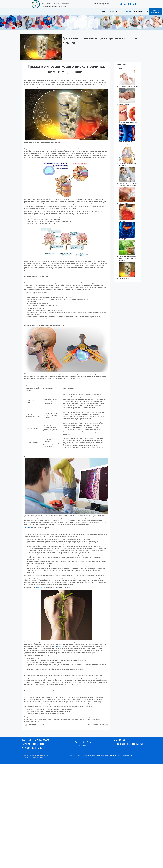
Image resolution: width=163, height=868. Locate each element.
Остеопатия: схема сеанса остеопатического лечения (128, 184)
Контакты (138, 12)
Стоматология (124, 104)
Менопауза (123, 239)
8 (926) (116, 4)
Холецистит (123, 221)
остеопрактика (40, 588)
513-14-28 (128, 3)
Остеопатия (126, 12)
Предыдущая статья (37, 724)
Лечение (27, 528)
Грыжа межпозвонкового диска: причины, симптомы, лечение (100, 40)
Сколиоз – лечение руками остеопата (128, 123)
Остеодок (25, 757)
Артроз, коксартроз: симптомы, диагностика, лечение (127, 144)
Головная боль (124, 278)
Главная (101, 12)
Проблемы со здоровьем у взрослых (128, 165)
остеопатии (60, 646)
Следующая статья (96, 724)
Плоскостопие (124, 203)
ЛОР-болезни (124, 69)
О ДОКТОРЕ (113, 12)
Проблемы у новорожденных (129, 86)
